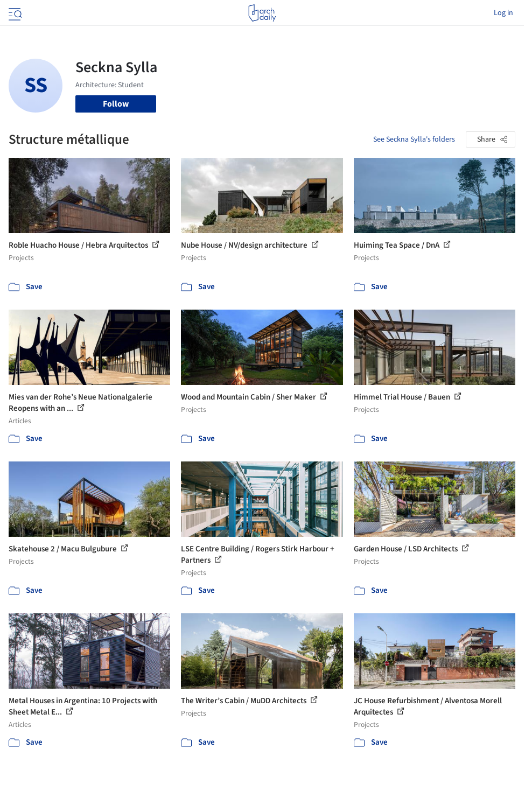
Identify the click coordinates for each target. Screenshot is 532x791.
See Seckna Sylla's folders (414, 139)
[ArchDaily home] (262, 13)
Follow (116, 104)
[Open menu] (14, 13)
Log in (503, 13)
